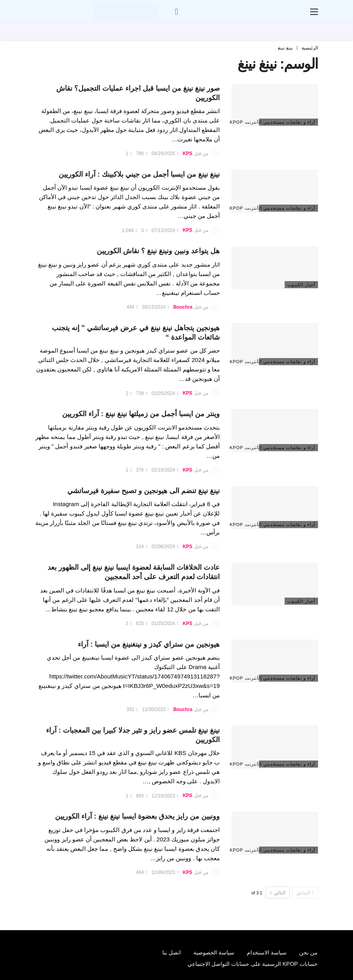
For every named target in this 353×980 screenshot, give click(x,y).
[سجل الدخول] (176, 12)
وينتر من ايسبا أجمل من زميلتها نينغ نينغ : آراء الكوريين (141, 414)
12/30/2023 (155, 709)
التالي (278, 893)
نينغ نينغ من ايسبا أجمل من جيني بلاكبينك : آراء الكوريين (139, 174)
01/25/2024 (165, 623)
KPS (188, 154)
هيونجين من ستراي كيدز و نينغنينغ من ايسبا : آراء (149, 644)
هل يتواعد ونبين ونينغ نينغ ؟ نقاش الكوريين (158, 251)
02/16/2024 (165, 470)
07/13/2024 (165, 230)
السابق (305, 893)
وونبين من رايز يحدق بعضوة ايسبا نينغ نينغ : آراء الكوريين (137, 816)
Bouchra (183, 307)
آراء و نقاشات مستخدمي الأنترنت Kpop (287, 122)
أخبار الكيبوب (301, 285)
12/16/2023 (165, 796)
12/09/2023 (165, 872)
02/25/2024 (165, 393)
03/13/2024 (155, 307)
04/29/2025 (165, 154)
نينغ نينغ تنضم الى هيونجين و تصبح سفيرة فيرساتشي (143, 491)
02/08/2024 (165, 547)
